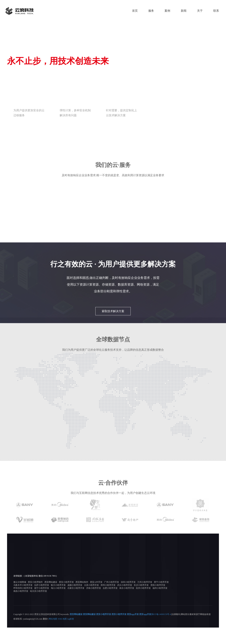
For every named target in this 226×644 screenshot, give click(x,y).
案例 (167, 11)
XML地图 (62, 635)
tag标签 (71, 635)
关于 (200, 11)
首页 (135, 11)
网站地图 (53, 635)
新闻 (184, 11)
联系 (216, 11)
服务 (151, 11)
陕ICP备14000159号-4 (161, 631)
